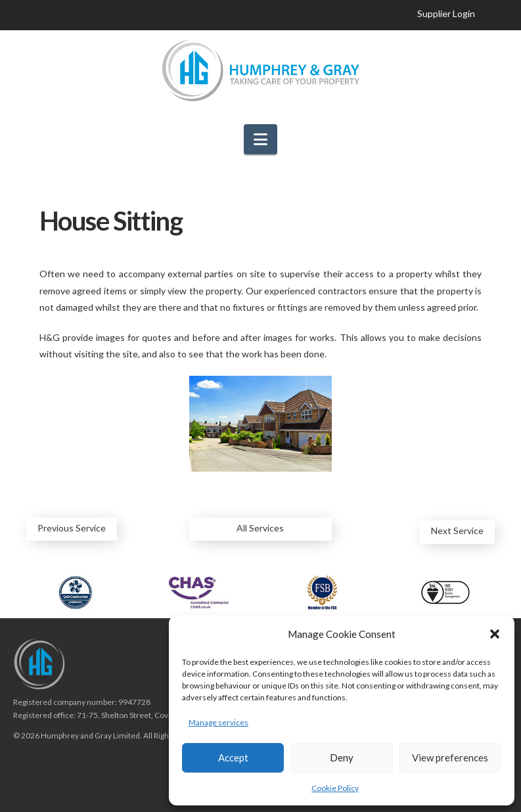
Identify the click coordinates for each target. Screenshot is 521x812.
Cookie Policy (335, 788)
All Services (260, 528)
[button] (495, 634)
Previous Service (72, 528)
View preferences (450, 757)
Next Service (457, 530)
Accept (233, 757)
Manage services (218, 722)
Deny (342, 757)
